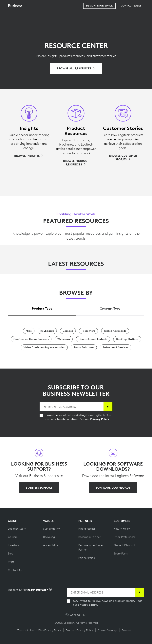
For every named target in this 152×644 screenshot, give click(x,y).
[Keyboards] (47, 331)
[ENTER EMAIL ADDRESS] (72, 407)
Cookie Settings (107, 630)
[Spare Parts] (121, 553)
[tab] (42, 308)
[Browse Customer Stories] (123, 158)
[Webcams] (64, 339)
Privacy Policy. (100, 419)
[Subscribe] (108, 407)
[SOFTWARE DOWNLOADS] (113, 488)
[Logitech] (29, 5)
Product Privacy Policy (79, 630)
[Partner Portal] (87, 558)
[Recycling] (49, 537)
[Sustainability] (51, 529)
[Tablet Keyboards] (115, 331)
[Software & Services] (116, 347)
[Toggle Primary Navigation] (147, 5)
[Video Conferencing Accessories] (44, 347)
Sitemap (127, 630)
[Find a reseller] (87, 529)
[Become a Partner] (89, 537)
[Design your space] (99, 16)
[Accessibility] (51, 545)
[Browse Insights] (29, 156)
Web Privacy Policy (50, 630)
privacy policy (87, 605)
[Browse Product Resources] (76, 163)
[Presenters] (88, 331)
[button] (18, 16)
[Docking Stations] (127, 339)
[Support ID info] (50, 590)
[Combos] (68, 331)
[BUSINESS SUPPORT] (39, 488)
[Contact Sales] (131, 16)
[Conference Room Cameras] (31, 339)
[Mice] (29, 331)
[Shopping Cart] (136, 5)
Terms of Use (25, 630)
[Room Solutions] (84, 347)
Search (124, 5)
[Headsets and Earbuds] (93, 339)
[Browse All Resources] (76, 68)
